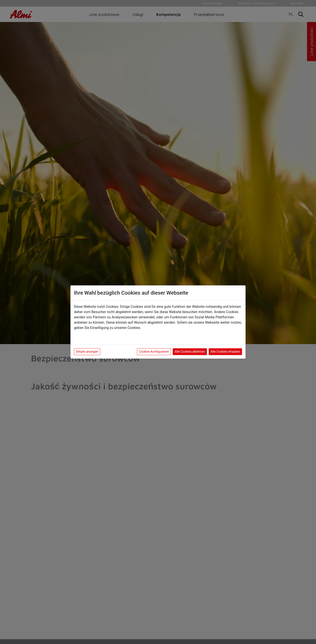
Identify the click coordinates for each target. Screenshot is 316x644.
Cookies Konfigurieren (154, 352)
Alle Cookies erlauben (225, 352)
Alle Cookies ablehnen (190, 352)
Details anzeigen (87, 352)
